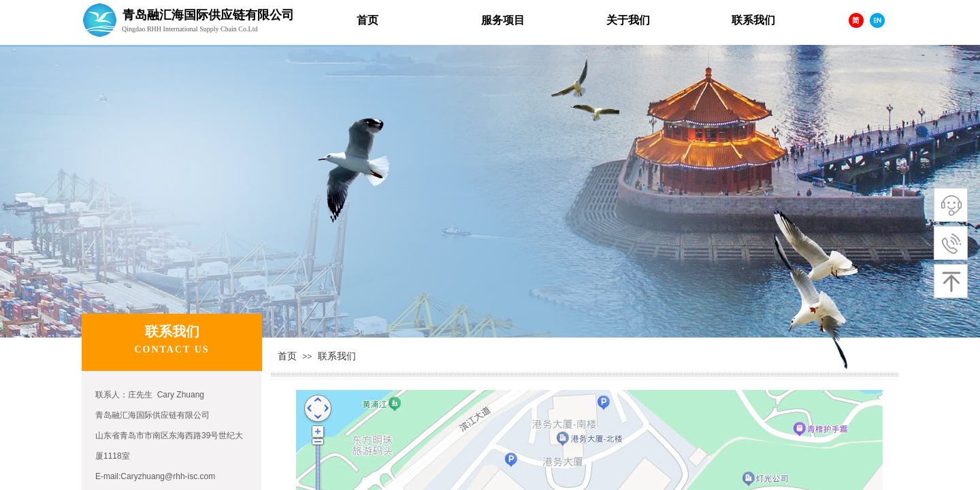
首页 (287, 356)
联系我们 (337, 356)
